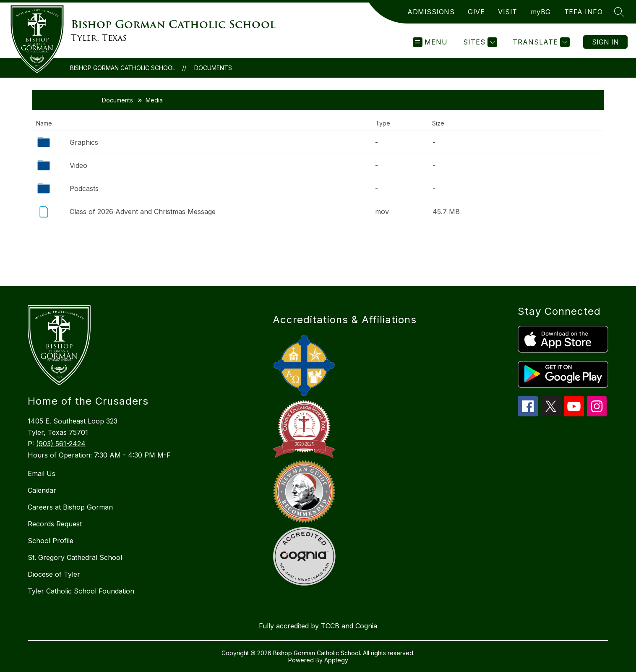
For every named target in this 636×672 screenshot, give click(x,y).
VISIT (508, 12)
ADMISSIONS (431, 12)
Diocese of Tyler (54, 574)
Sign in (605, 42)
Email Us (42, 473)
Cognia (366, 626)
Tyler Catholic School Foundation (81, 591)
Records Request (55, 524)
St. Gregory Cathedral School (75, 557)
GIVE (476, 12)
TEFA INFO (584, 12)
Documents (213, 68)
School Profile (51, 541)
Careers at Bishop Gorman (70, 507)
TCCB (330, 626)
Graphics (84, 142)
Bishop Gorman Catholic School (123, 68)
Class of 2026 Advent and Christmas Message (143, 212)
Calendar (42, 490)
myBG (541, 12)
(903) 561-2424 (61, 444)
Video (78, 165)
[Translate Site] (540, 42)
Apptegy (336, 660)
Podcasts (84, 188)
